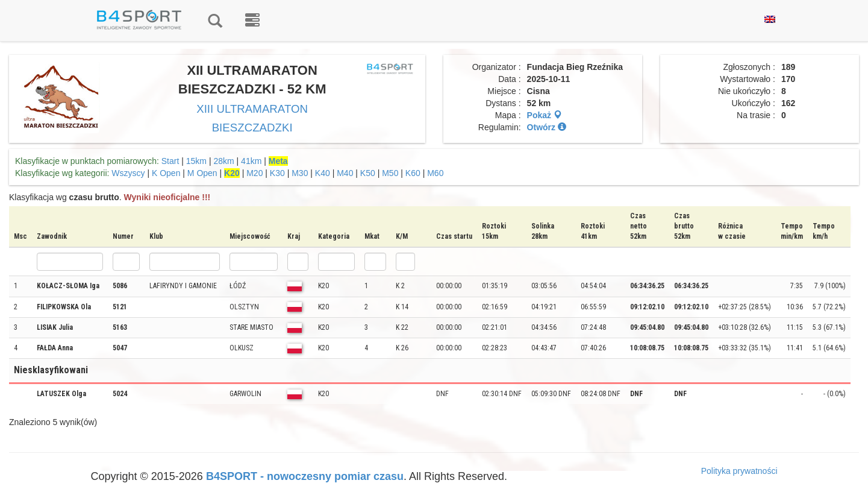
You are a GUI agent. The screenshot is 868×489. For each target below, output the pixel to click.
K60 (413, 173)
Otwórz (547, 127)
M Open (202, 173)
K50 (368, 173)
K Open (166, 173)
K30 (277, 173)
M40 (345, 173)
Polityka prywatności (739, 471)
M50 (390, 173)
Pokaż (545, 115)
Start (170, 161)
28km (223, 161)
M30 (300, 173)
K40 (323, 173)
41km (251, 161)
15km (196, 161)
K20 (232, 173)
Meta (278, 161)
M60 (435, 173)
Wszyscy (128, 173)
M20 (254, 173)
